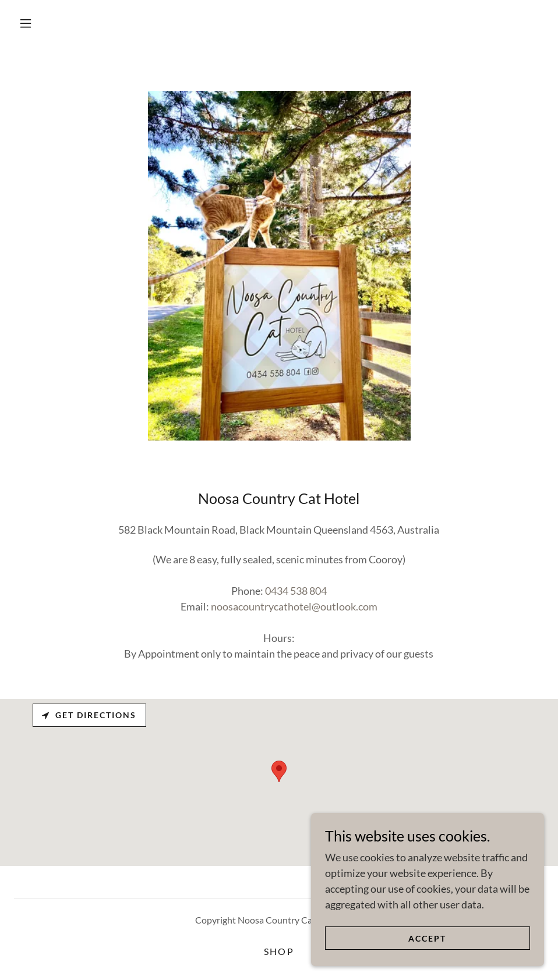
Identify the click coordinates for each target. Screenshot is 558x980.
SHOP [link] (279, 951)
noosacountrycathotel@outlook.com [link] (294, 606)
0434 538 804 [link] (296, 591)
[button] (26, 23)
